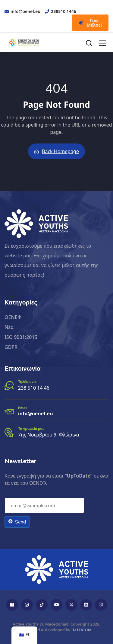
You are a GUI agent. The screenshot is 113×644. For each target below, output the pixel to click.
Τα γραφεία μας (31, 429)
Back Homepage (56, 151)
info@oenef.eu (36, 414)
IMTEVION (81, 630)
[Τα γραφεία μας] (9, 433)
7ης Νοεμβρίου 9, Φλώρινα (49, 435)
